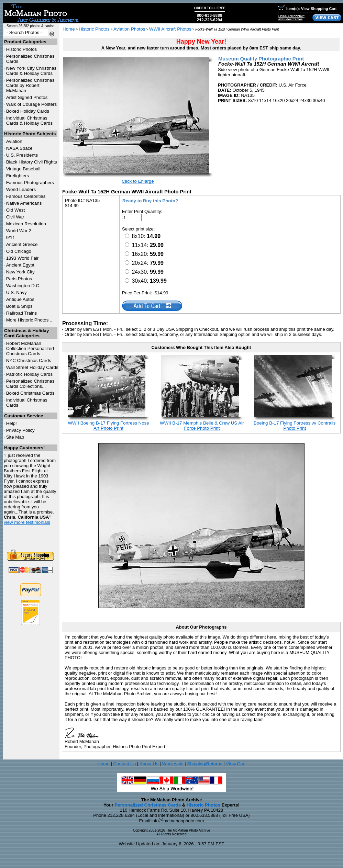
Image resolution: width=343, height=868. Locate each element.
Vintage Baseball (23, 169)
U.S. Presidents (22, 155)
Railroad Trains (22, 313)
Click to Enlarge (138, 181)
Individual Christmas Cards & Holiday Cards (30, 121)
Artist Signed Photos (27, 97)
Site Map (15, 437)
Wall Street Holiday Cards (32, 367)
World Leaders (21, 189)
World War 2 (19, 231)
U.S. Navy (16, 292)
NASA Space (19, 148)
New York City (20, 272)
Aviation (14, 141)
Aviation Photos (129, 29)
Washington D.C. (23, 286)
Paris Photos (19, 279)
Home (69, 29)
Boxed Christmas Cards (30, 393)
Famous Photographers (30, 183)
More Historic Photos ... (30, 320)
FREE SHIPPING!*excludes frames (291, 18)
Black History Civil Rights (32, 162)
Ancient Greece (22, 244)
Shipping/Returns (204, 764)
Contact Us (124, 764)
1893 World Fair (23, 258)
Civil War (15, 217)
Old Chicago (19, 251)
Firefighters (18, 176)
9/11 (11, 238)
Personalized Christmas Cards (148, 805)
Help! (12, 423)
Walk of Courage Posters (32, 104)
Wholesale (173, 764)
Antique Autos (20, 299)
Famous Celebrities (26, 196)
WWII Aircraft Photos (170, 29)
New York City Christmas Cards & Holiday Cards (31, 71)
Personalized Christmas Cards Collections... (30, 384)
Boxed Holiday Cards (28, 111)
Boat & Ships (19, 306)
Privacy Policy (20, 430)
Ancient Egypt (20, 265)
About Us (149, 764)
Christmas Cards (29, 360)
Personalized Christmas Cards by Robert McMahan (30, 85)
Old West (16, 210)
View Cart (236, 764)
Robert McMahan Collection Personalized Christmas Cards (30, 348)
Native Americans (24, 203)
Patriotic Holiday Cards (30, 374)
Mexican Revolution (26, 224)
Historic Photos (22, 49)
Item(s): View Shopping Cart (307, 9)
